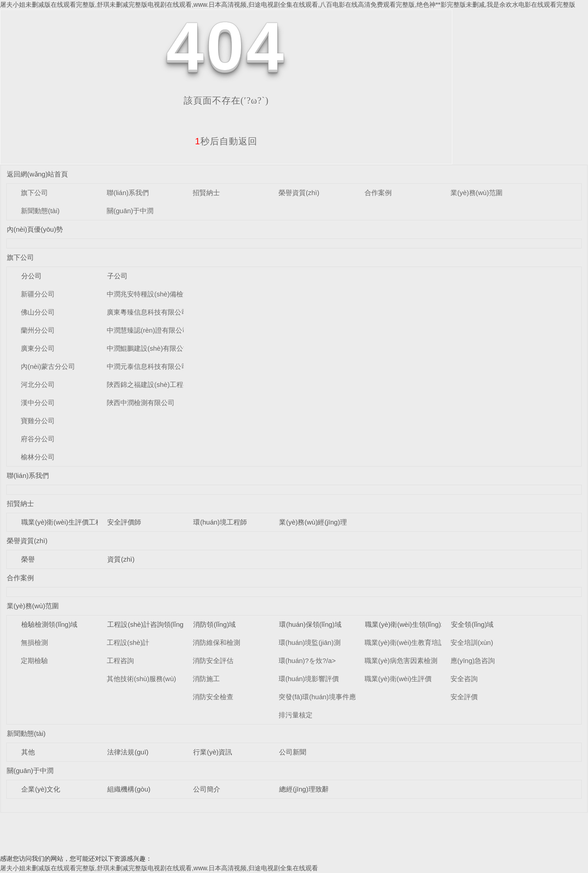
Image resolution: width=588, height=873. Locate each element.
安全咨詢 (464, 679)
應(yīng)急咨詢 (473, 661)
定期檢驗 (34, 661)
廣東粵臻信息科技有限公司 (147, 312)
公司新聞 (293, 752)
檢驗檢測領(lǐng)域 (49, 624)
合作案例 (378, 193)
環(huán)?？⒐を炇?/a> (307, 661)
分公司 (31, 276)
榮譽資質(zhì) (299, 193)
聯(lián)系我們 (128, 193)
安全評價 (464, 697)
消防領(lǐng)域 (214, 624)
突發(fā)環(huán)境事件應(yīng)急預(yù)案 (342, 697)
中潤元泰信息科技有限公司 (147, 366)
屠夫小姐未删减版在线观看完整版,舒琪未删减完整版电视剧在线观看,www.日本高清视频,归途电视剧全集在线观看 (159, 868)
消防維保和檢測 (216, 642)
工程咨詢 (120, 661)
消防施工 (206, 679)
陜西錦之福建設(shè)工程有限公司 (159, 384)
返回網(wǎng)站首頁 (38, 174)
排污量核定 (296, 715)
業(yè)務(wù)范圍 (477, 193)
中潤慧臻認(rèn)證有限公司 (148, 330)
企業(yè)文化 (41, 789)
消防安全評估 (213, 661)
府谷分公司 (38, 439)
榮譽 (28, 559)
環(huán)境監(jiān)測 (310, 642)
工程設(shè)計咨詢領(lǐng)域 (150, 624)
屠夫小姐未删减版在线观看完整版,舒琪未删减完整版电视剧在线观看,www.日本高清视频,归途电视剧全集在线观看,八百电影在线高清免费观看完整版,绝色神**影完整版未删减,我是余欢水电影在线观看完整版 (288, 5)
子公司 (117, 276)
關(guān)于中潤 (130, 211)
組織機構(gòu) (129, 789)
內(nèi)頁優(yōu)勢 (35, 229)
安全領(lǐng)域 (472, 624)
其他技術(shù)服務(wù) (141, 679)
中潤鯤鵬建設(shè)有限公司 (148, 348)
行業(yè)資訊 (213, 752)
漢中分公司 (38, 403)
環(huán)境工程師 (220, 522)
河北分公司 (38, 384)
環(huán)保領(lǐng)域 (310, 624)
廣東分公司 (38, 348)
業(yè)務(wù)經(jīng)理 (313, 522)
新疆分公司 (38, 294)
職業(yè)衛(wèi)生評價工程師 (65, 522)
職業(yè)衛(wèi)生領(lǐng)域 (406, 624)
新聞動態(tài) (40, 211)
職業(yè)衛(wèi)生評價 (398, 679)
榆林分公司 (38, 457)
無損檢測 (34, 642)
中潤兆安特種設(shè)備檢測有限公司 (162, 294)
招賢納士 (206, 193)
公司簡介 (207, 789)
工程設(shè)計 (128, 642)
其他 (28, 752)
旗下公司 (34, 193)
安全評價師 (124, 522)
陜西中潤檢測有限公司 (141, 403)
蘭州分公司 (38, 330)
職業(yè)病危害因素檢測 (401, 661)
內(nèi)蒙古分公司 (48, 366)
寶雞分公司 (38, 421)
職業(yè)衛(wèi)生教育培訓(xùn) (413, 642)
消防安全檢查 (213, 697)
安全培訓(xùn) (472, 642)
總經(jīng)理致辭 (304, 789)
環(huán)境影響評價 (309, 679)
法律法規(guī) (128, 752)
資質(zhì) (121, 559)
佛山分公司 (38, 312)
